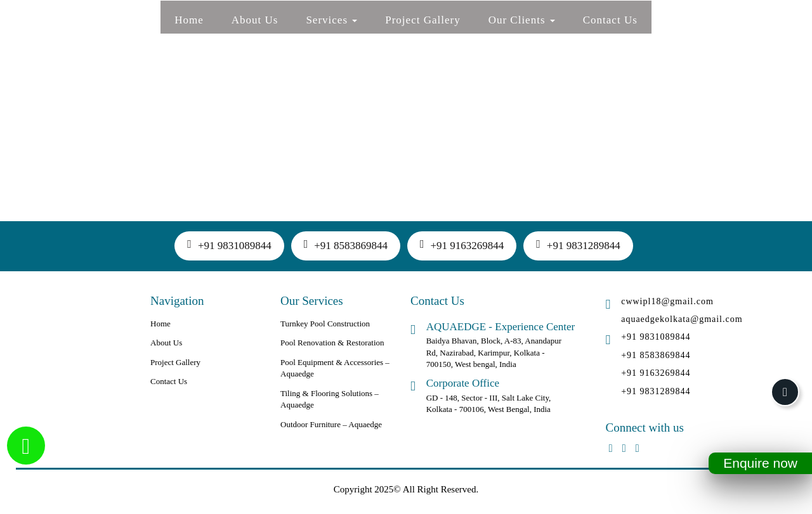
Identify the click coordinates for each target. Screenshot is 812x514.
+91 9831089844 (229, 245)
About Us (255, 20)
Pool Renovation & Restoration (332, 343)
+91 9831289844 (578, 245)
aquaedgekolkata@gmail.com (682, 319)
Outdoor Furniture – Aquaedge (331, 424)
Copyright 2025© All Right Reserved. (406, 489)
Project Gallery (422, 20)
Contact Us (610, 20)
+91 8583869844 (346, 245)
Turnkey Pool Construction (325, 324)
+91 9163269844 (462, 245)
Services (331, 20)
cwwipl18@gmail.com (667, 301)
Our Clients (522, 20)
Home (189, 20)
